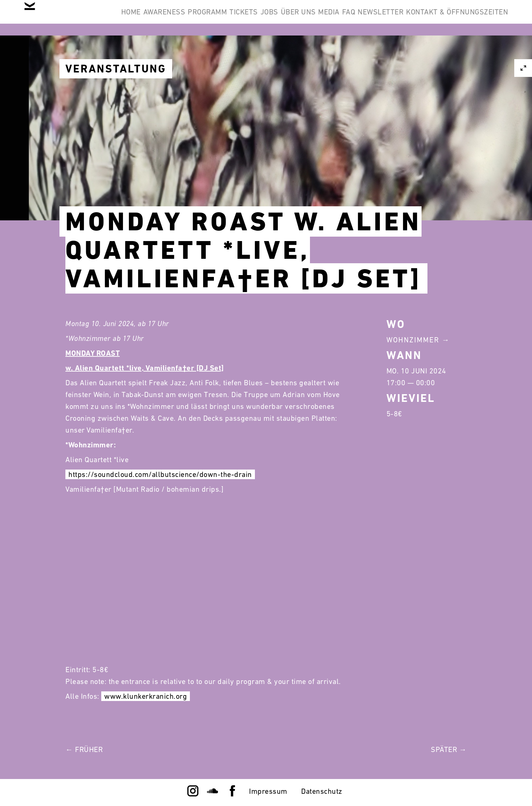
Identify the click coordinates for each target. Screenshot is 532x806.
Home (139, 18)
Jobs (323, 18)
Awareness (184, 18)
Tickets (286, 18)
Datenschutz (322, 791)
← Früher (84, 749)
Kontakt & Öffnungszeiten (451, 53)
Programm (239, 18)
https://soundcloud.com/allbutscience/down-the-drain (160, 474)
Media (405, 18)
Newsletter (480, 18)
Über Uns (363, 18)
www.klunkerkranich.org (146, 696)
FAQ (436, 18)
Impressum (268, 791)
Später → (449, 749)
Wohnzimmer (413, 340)
